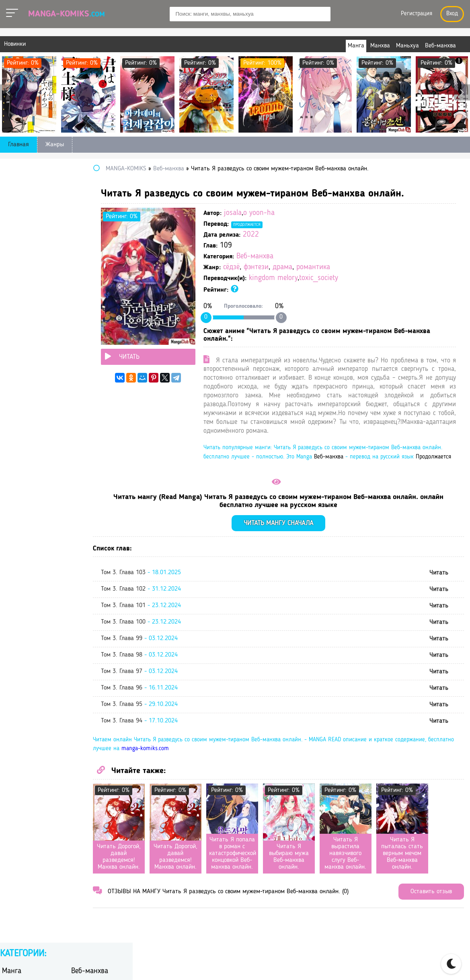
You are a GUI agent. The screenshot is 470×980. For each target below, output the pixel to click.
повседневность (24, 334)
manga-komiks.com (252, 776)
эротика (82, 428)
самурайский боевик (100, 355)
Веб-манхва (301, 257)
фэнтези (302, 267)
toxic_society (364, 278)
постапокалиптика (97, 334)
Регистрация (417, 14)
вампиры (15, 250)
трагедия (83, 396)
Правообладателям (390, 964)
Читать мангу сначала (301, 550)
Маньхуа (84, 200)
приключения (21, 344)
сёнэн (79, 386)
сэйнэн (12, 375)
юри (77, 438)
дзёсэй (80, 271)
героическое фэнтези (100, 261)
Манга (12, 187)
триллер (13, 407)
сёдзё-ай (14, 386)
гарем (79, 250)
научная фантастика (31, 323)
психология (87, 344)
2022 (297, 235)
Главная (18, 145)
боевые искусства (96, 240)
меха (8, 313)
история (13, 292)
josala (279, 213)
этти (8, 438)
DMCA (436, 964)
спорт (79, 365)
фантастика (18, 417)
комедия (83, 302)
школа (11, 428)
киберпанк (17, 302)
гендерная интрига (29, 261)
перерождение (91, 323)
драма (328, 267)
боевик (12, 240)
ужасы (80, 407)
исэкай (81, 292)
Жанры (55, 145)
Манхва (14, 200)
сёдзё (277, 267)
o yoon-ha (305, 213)
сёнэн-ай (14, 396)
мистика (83, 313)
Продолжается (293, 225)
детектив (14, 271)
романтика (359, 267)
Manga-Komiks (67, 14)
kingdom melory (319, 278)
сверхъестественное (30, 365)
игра (77, 281)
